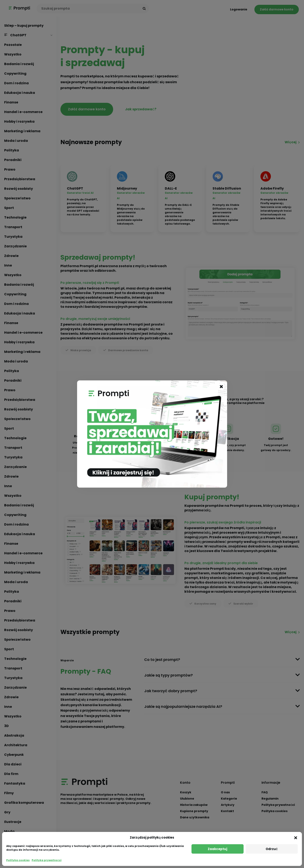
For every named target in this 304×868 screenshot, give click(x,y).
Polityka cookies (18, 860)
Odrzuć (272, 849)
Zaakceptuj (218, 849)
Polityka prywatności (47, 860)
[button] (296, 838)
